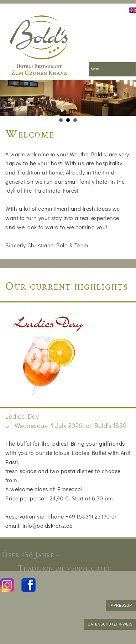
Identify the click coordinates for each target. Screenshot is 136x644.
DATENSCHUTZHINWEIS (110, 624)
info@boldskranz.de (48, 525)
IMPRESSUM (121, 605)
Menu (96, 69)
